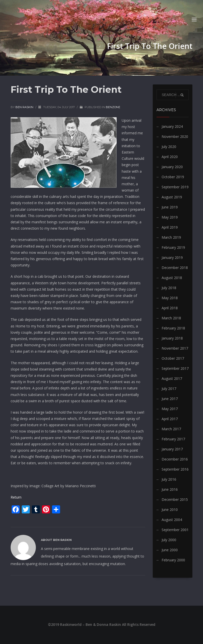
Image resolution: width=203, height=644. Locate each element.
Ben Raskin (25, 107)
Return (16, 497)
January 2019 (172, 257)
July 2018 (169, 288)
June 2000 (170, 550)
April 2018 (170, 308)
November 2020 (175, 136)
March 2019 (171, 237)
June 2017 (170, 399)
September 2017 (175, 368)
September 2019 (175, 187)
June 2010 (170, 510)
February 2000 (173, 560)
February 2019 (173, 247)
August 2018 (172, 278)
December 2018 (175, 268)
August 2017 (172, 378)
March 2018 (171, 318)
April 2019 (170, 227)
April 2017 (170, 419)
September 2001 (175, 530)
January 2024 (172, 126)
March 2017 (171, 429)
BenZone (113, 107)
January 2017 (172, 449)
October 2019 (173, 177)
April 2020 (170, 157)
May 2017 (170, 409)
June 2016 (170, 489)
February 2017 (173, 439)
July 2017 (169, 389)
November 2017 (175, 348)
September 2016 (175, 469)
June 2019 (170, 207)
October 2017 (173, 358)
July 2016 (169, 479)
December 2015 (175, 499)
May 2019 (170, 217)
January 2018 (172, 338)
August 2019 (172, 197)
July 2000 (169, 540)
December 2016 (175, 459)
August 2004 (172, 520)
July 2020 (169, 147)
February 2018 (173, 328)
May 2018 (170, 298)
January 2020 (172, 167)
